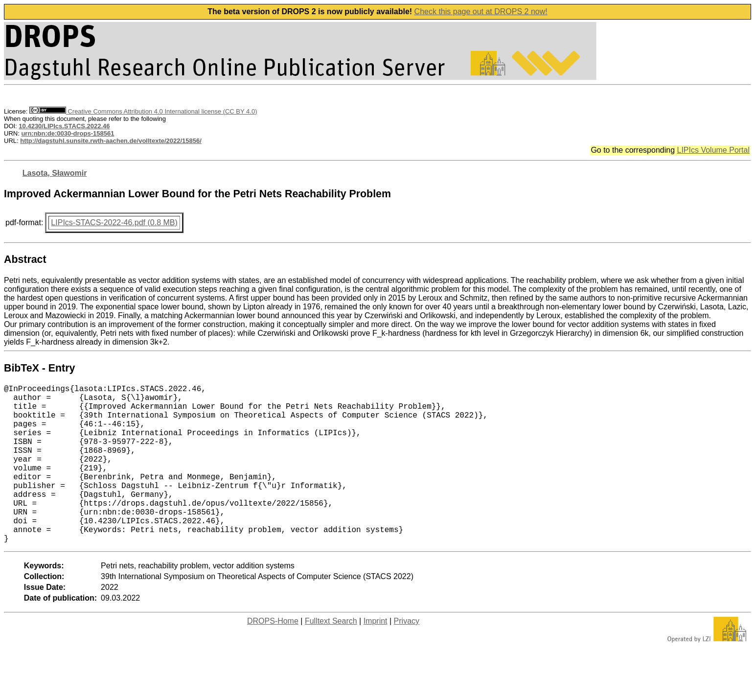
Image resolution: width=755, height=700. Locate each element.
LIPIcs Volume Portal (713, 150)
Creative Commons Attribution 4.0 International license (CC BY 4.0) (143, 111)
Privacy (407, 656)
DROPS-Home (273, 656)
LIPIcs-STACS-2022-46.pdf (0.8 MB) (114, 222)
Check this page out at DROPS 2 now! (481, 12)
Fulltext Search (331, 656)
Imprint (376, 656)
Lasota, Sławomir (55, 173)
